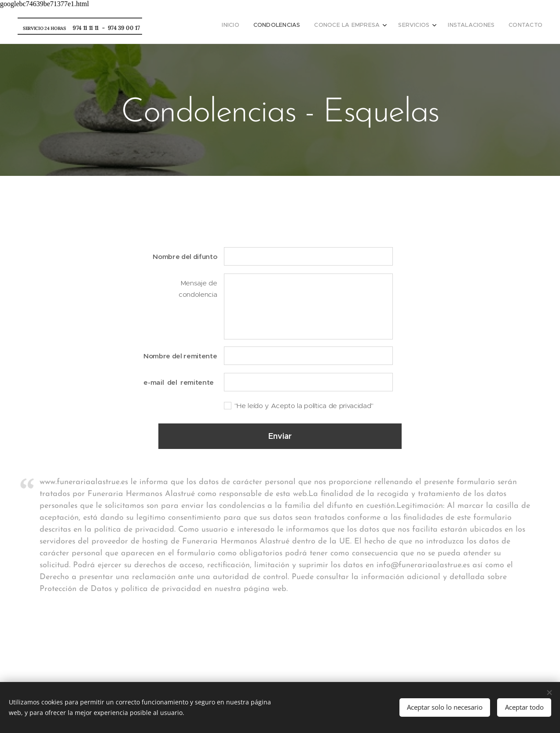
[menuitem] (466, 26)
